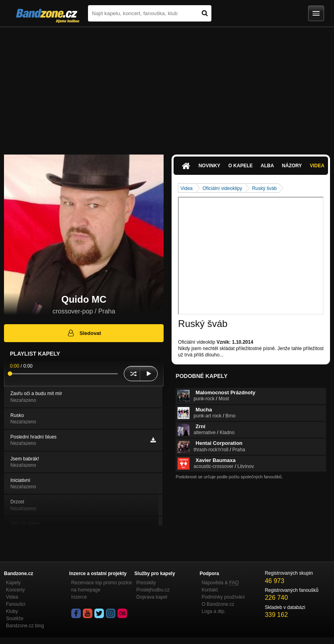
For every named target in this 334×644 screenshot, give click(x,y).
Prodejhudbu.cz (153, 590)
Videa (317, 166)
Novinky (210, 166)
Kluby (12, 611)
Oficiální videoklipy (222, 188)
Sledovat (84, 333)
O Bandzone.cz (218, 604)
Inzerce (79, 597)
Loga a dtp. (213, 611)
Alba (267, 166)
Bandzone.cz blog (25, 626)
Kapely (13, 583)
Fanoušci (16, 604)
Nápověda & (220, 583)
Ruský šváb (264, 188)
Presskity (146, 583)
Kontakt (210, 590)
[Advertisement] (167, 87)
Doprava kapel (152, 597)
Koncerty (15, 590)
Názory (292, 166)
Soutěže (15, 619)
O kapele (240, 166)
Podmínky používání (223, 597)
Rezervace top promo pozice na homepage (102, 586)
